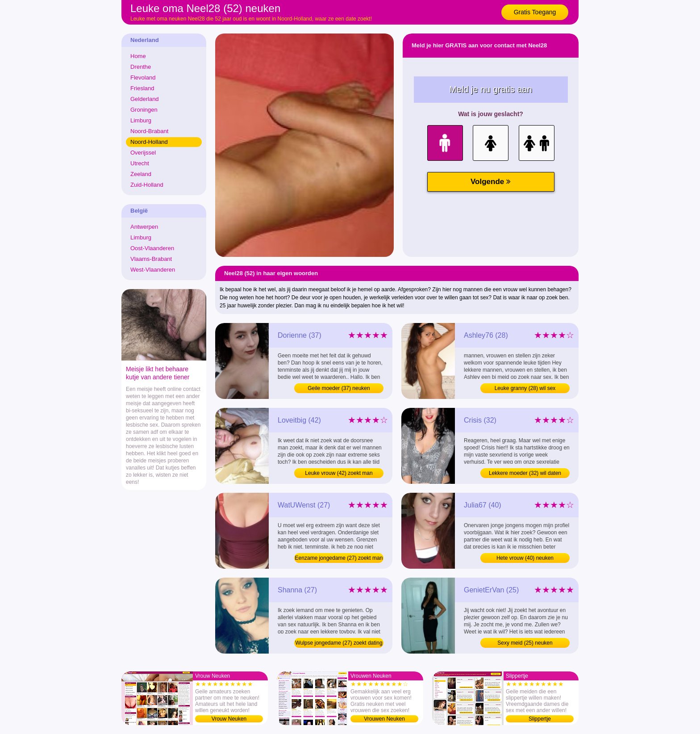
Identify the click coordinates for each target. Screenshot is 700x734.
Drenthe (141, 67)
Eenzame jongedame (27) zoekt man (339, 558)
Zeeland (141, 174)
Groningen (144, 110)
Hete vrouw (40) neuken (525, 558)
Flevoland (143, 78)
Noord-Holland (149, 142)
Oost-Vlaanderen (152, 248)
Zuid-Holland (147, 185)
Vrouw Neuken (229, 719)
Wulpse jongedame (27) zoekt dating (339, 643)
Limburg (141, 120)
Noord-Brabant (149, 131)
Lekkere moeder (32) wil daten (525, 473)
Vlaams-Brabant (151, 259)
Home (138, 56)
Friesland (142, 88)
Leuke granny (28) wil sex (525, 388)
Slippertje (540, 719)
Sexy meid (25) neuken (525, 643)
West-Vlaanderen (153, 270)
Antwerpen (144, 227)
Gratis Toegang (535, 12)
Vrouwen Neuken (384, 719)
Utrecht (140, 163)
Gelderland (145, 99)
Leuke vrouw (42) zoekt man (339, 473)
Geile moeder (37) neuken (339, 388)
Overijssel (143, 153)
